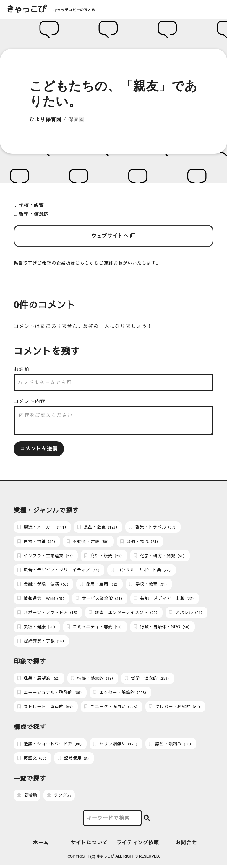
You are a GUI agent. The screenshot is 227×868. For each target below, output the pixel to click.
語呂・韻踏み (171, 746)
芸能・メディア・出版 (165, 599)
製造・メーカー (43, 527)
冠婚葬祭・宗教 (42, 642)
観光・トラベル (153, 527)
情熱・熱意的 (93, 680)
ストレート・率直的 (46, 708)
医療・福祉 (37, 542)
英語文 (33, 760)
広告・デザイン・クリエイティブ (59, 570)
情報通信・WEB (42, 599)
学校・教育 (29, 205)
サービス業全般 (100, 599)
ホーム (41, 845)
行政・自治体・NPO (163, 628)
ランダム (59, 798)
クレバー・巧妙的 (175, 708)
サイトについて (89, 845)
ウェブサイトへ (114, 236)
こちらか (85, 263)
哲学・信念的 (31, 214)
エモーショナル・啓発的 (51, 694)
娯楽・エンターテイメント (124, 613)
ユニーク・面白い (112, 708)
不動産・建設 (89, 542)
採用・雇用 (100, 585)
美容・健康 (37, 628)
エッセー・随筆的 (121, 694)
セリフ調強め (116, 746)
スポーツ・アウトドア (48, 613)
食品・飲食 (98, 527)
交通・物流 (140, 542)
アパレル (187, 613)
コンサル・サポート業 (142, 570)
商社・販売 (104, 556)
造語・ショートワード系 (51, 746)
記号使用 (74, 760)
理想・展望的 (39, 680)
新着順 (27, 798)
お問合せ (186, 845)
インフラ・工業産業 (46, 556)
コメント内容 (30, 401)
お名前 (22, 369)
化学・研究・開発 (160, 556)
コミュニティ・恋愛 (95, 628)
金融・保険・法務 (44, 585)
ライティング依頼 (138, 845)
